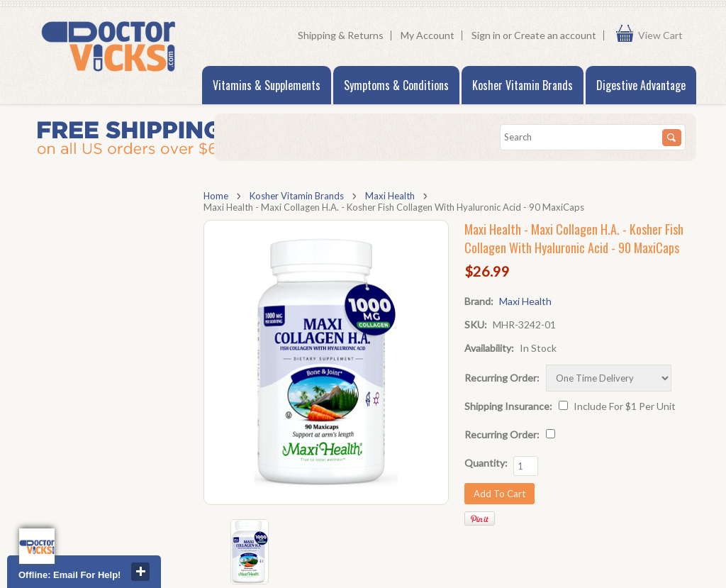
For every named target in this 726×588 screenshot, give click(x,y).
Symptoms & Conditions (396, 85)
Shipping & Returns (341, 35)
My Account (428, 35)
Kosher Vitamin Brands (523, 85)
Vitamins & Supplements (267, 85)
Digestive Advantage (641, 85)
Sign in (486, 35)
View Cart (664, 35)
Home (216, 196)
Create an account (555, 35)
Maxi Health (390, 196)
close (140, 572)
